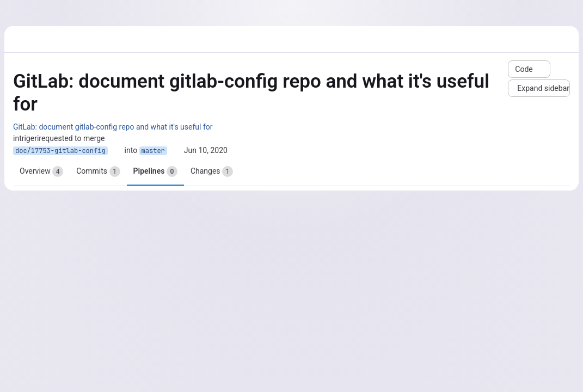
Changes (212, 171)
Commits (98, 171)
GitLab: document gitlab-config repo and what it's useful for (113, 127)
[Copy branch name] (116, 151)
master (153, 151)
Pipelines (155, 171)
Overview (41, 171)
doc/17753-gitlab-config (60, 151)
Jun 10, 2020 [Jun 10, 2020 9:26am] (206, 150)
